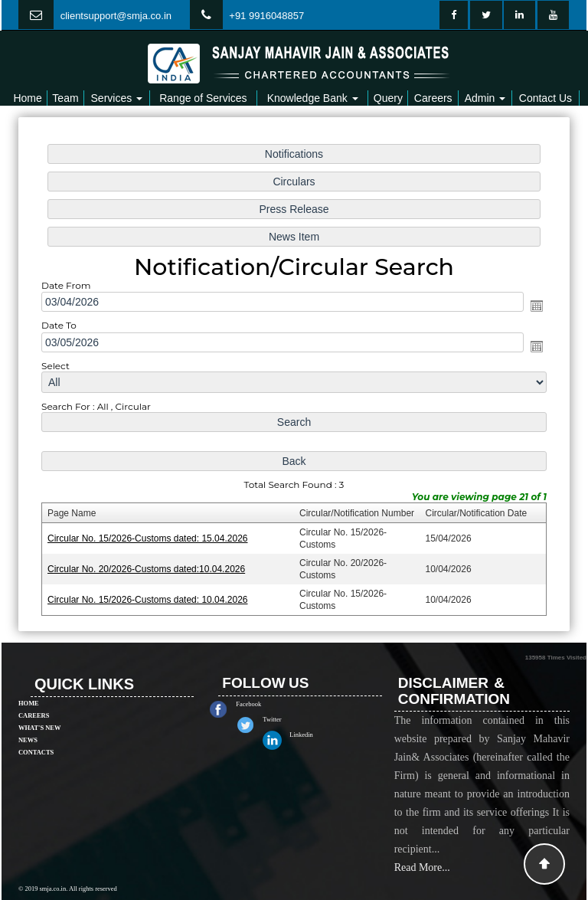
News (28, 729)
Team (65, 98)
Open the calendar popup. (534, 307)
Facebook (259, 704)
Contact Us (546, 98)
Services (117, 98)
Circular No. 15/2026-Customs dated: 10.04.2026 (150, 597)
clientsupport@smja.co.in (116, 16)
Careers (433, 98)
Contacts (36, 741)
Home (27, 98)
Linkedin (312, 735)
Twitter (283, 719)
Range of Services (203, 98)
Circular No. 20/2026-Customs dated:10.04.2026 (149, 566)
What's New (39, 717)
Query (388, 98)
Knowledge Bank (313, 98)
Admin (485, 98)
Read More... (422, 878)
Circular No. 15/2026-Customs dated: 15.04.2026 (150, 536)
